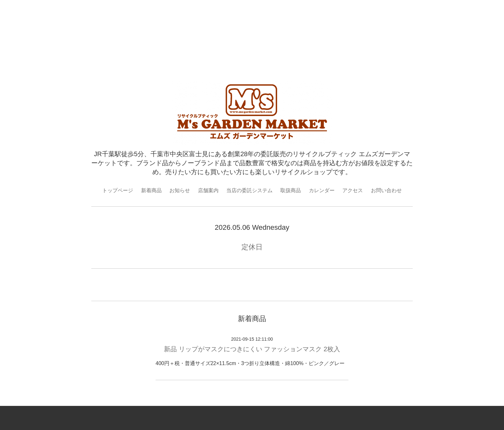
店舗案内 (208, 190)
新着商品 (151, 190)
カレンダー (322, 190)
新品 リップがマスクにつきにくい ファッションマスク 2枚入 (252, 349)
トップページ (118, 190)
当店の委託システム (249, 190)
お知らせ (180, 190)
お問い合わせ (386, 190)
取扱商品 (291, 190)
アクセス (353, 190)
